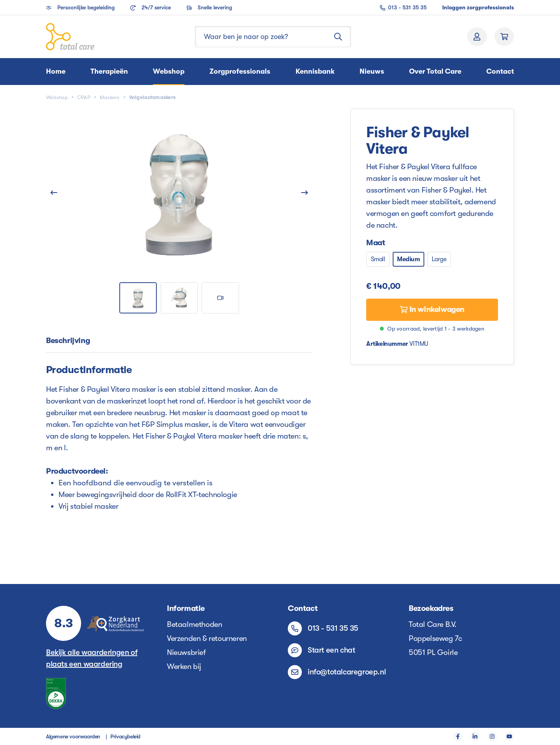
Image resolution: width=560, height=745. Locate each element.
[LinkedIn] (475, 736)
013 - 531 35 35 (403, 7)
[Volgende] (305, 192)
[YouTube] (509, 736)
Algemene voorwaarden (73, 736)
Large (439, 259)
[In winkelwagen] (432, 310)
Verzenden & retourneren (207, 638)
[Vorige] (54, 192)
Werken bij (184, 666)
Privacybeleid (125, 736)
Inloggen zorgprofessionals (478, 7)
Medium (408, 259)
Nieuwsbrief (186, 652)
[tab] (68, 341)
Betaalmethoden (194, 624)
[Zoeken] (338, 37)
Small (378, 259)
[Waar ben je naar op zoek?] (261, 37)
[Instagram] (492, 736)
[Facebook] (458, 736)
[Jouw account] (477, 37)
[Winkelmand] (504, 37)
